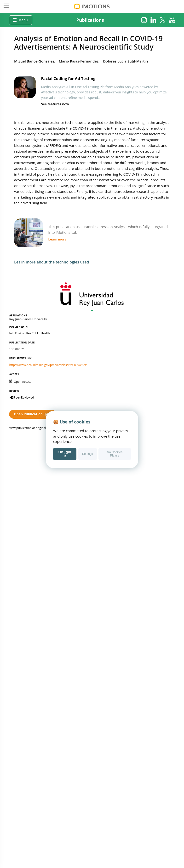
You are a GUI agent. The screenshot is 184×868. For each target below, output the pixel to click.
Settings (88, 454)
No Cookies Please (115, 454)
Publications (90, 20)
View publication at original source (32, 428)
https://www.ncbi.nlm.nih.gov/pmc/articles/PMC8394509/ (48, 365)
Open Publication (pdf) (33, 414)
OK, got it (65, 454)
